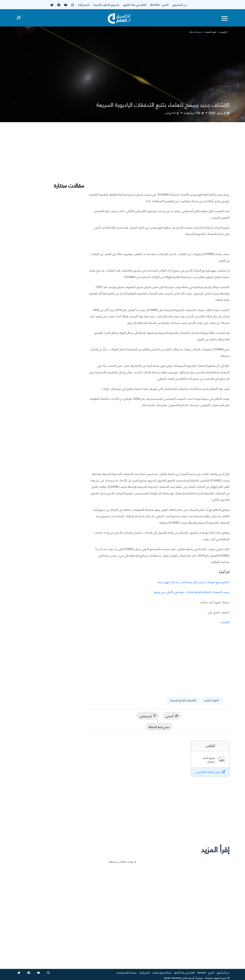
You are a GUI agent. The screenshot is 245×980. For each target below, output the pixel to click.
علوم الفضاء (211, 32)
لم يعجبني (148, 716)
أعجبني (172, 716)
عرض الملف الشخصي (208, 772)
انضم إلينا (84, 4)
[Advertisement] (159, 160)
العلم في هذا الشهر (135, 4)
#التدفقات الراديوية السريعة (183, 700)
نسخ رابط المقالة (159, 727)
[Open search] (19, 17)
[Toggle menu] (225, 18)
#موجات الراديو (212, 700)
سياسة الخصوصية (127, 972)
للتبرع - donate (159, 4)
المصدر (225, 622)
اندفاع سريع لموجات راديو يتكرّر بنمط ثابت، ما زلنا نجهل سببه (194, 582)
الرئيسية (223, 32)
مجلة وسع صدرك (162, 972)
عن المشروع (180, 4)
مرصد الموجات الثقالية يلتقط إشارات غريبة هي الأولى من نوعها (192, 592)
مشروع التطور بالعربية (106, 4)
